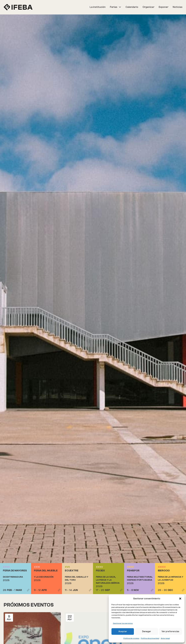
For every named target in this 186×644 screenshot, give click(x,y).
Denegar (147, 631)
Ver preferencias (170, 631)
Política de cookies (131, 638)
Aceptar (123, 631)
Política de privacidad (150, 638)
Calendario (132, 7)
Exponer (164, 7)
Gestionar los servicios (123, 623)
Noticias (178, 7)
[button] (180, 599)
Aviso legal (165, 638)
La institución (98, 7)
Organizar (148, 7)
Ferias (114, 7)
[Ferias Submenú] (120, 7)
